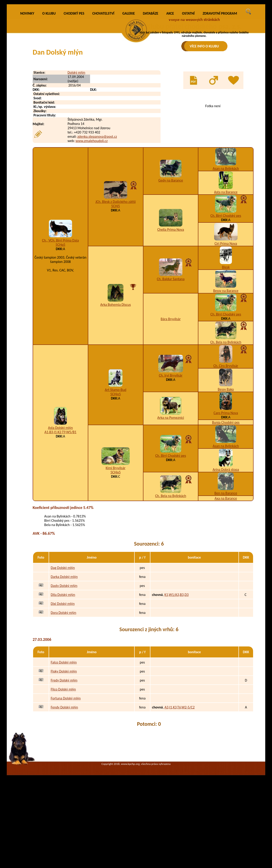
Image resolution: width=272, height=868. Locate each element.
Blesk (226, 329)
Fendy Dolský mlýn (64, 769)
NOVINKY (27, 76)
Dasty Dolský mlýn (64, 648)
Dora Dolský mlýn (63, 675)
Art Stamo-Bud (116, 452)
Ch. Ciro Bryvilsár (226, 428)
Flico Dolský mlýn (63, 751)
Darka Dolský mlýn (64, 639)
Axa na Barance (226, 561)
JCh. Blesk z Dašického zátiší (116, 264)
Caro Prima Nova (226, 475)
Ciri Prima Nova (226, 306)
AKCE (170, 76)
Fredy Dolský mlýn (64, 742)
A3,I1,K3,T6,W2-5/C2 (179, 769)
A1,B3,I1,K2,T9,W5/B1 (60, 494)
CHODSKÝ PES (74, 76)
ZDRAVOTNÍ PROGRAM (220, 76)
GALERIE (129, 76)
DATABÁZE (150, 76)
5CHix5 (115, 534)
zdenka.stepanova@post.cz (97, 199)
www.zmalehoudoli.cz (92, 203)
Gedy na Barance (171, 243)
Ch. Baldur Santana (171, 341)
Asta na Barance (226, 254)
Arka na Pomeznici (171, 480)
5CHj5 (116, 268)
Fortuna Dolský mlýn (66, 760)
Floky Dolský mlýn (64, 733)
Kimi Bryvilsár (116, 530)
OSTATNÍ (188, 76)
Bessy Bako (226, 452)
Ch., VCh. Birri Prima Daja (61, 303)
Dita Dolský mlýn (63, 657)
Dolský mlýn (76, 135)
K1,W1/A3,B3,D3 (176, 657)
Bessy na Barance (226, 353)
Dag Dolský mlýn (63, 630)
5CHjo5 (116, 456)
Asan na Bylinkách (226, 231)
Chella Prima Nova (171, 292)
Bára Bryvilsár (171, 381)
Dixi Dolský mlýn (63, 666)
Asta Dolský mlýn (60, 490)
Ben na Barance (226, 555)
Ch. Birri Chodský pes (226, 278)
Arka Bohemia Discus (116, 367)
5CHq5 (60, 307)
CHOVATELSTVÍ (103, 76)
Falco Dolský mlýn (64, 724)
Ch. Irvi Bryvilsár (171, 438)
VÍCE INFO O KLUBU (204, 46)
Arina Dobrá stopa (226, 532)
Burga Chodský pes (226, 485)
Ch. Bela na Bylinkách (226, 404)
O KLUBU (49, 76)
